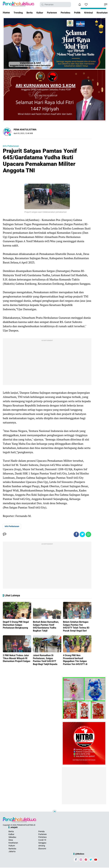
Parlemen (55, 13)
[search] (55, 5)
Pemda (41, 832)
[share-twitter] (82, 535)
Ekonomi (42, 849)
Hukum (12, 846)
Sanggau (42, 843)
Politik (84, 13)
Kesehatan (13, 843)
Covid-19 (42, 840)
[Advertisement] (47, 362)
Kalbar (42, 13)
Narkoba (12, 849)
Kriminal (96, 13)
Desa (11, 840)
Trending (19, 13)
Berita (31, 13)
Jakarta (12, 852)
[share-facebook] (76, 535)
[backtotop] (54, 812)
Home (6, 13)
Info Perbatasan (11, 146)
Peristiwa (70, 13)
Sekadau (12, 837)
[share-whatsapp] (88, 535)
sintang (42, 846)
